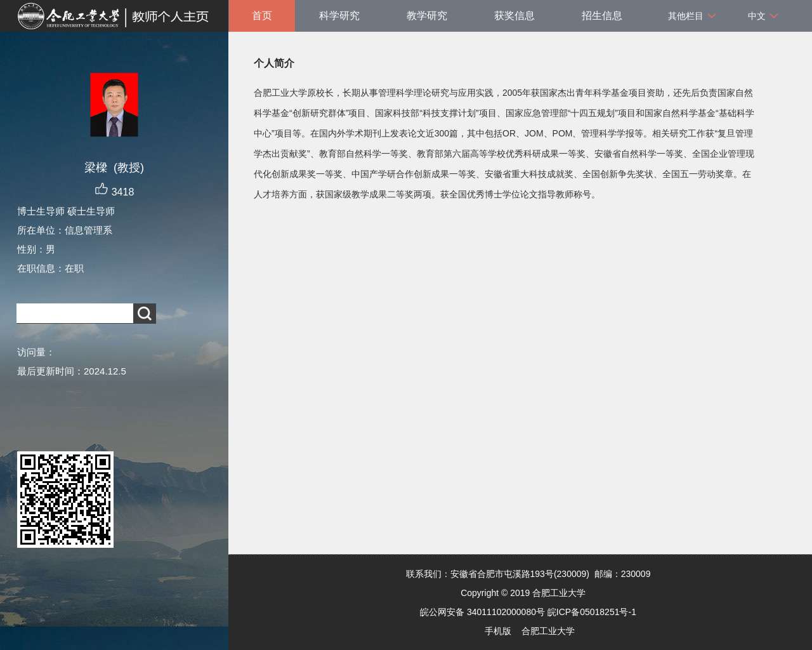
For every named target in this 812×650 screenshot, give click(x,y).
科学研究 (339, 16)
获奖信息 (514, 16)
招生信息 (602, 16)
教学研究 (427, 16)
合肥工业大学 (548, 631)
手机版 (498, 631)
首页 (262, 16)
